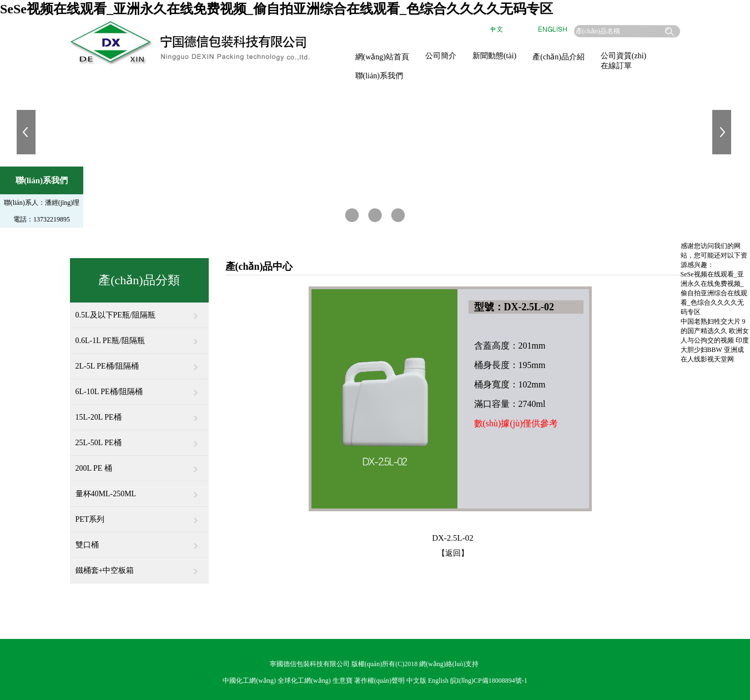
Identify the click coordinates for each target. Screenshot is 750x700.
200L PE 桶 (139, 464)
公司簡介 (441, 56)
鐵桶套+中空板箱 (139, 566)
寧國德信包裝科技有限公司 (310, 664)
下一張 (723, 132)
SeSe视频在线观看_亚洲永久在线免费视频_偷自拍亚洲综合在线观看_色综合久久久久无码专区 (276, 9)
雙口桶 (139, 541)
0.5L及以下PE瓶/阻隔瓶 (139, 311)
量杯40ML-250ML (139, 490)
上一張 (27, 132)
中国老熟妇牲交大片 (711, 321)
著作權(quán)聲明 (379, 681)
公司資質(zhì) (623, 56)
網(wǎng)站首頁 (382, 57)
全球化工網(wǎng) (304, 681)
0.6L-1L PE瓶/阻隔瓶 (139, 336)
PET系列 (139, 515)
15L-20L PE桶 (139, 413)
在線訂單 (616, 66)
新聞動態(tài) (494, 56)
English (438, 681)
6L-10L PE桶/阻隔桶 (139, 387)
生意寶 (343, 681)
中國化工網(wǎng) (249, 681)
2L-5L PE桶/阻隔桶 (139, 362)
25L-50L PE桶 (139, 439)
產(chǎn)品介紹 (558, 57)
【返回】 (453, 553)
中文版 (416, 681)
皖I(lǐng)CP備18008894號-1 (489, 681)
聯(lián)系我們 (379, 76)
